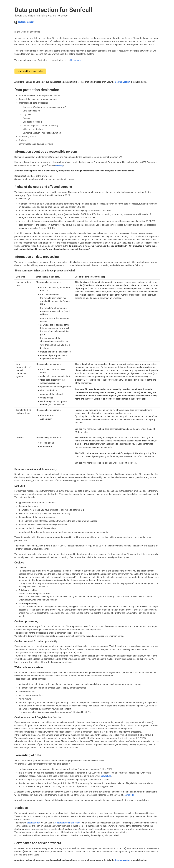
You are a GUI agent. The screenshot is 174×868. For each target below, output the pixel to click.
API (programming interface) (68, 823)
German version (123, 82)
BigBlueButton (34, 823)
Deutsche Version (26, 22)
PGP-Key (59, 165)
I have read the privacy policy (30, 71)
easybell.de (106, 776)
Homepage (75, 60)
